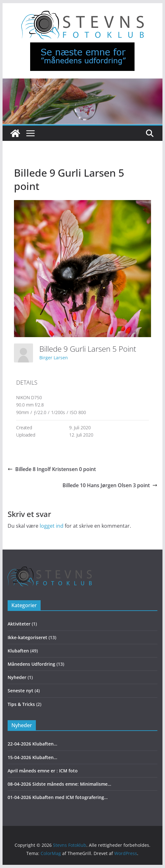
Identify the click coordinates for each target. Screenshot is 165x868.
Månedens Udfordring (31, 664)
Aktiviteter (19, 624)
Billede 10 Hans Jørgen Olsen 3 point (110, 485)
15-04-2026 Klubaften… (32, 757)
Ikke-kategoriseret (27, 637)
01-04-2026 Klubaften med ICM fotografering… (58, 797)
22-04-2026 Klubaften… (32, 744)
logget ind (52, 526)
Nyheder (17, 677)
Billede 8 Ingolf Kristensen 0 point (52, 469)
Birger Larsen (54, 358)
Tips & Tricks (21, 704)
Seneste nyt (20, 691)
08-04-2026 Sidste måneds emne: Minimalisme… (59, 784)
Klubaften (18, 651)
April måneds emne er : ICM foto (43, 771)
